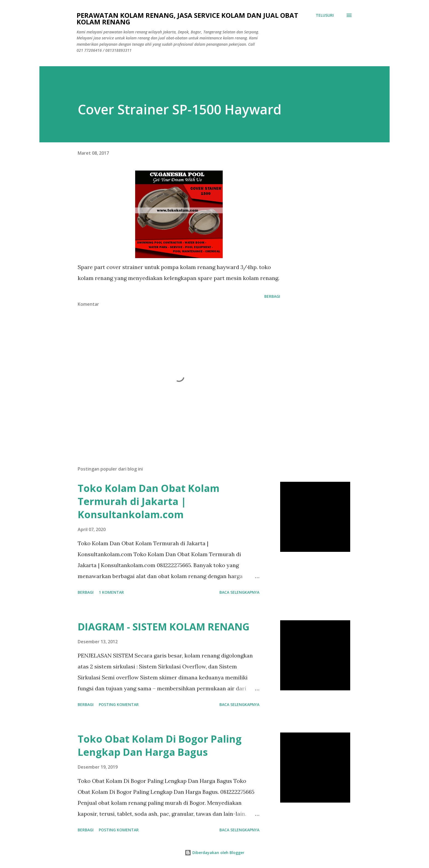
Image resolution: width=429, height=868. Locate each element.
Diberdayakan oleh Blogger (215, 853)
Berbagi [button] (272, 296)
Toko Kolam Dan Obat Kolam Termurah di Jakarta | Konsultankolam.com (149, 501)
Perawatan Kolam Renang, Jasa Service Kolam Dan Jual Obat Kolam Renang (187, 18)
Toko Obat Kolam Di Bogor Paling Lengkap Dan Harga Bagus (160, 746)
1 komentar (111, 592)
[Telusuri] (325, 15)
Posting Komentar (119, 704)
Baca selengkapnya (239, 592)
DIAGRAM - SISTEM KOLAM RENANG (164, 627)
